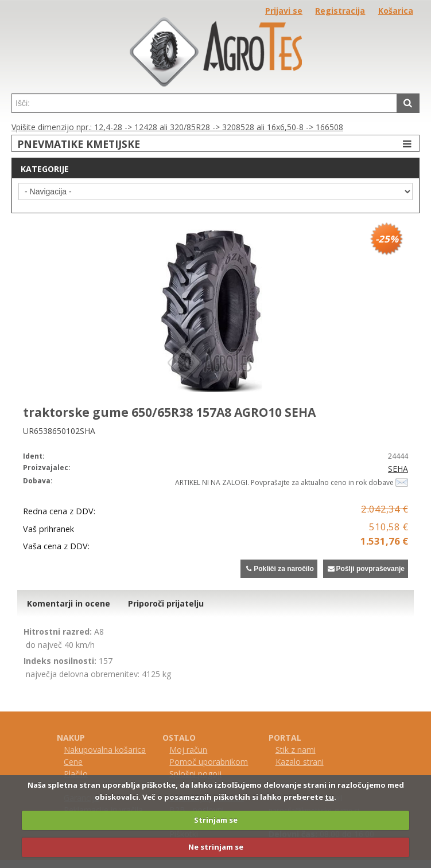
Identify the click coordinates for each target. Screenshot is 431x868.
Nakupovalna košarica (105, 750)
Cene (73, 762)
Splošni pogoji (195, 774)
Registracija (340, 11)
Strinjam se (216, 820)
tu (329, 797)
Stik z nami (296, 750)
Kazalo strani (300, 762)
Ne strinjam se (216, 847)
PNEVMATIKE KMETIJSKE (216, 144)
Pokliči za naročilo (279, 569)
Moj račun (188, 750)
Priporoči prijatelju (166, 603)
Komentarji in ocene (69, 603)
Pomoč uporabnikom (209, 762)
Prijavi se (284, 11)
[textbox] (204, 103)
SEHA (398, 469)
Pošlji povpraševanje (366, 569)
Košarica (396, 11)
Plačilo (76, 774)
